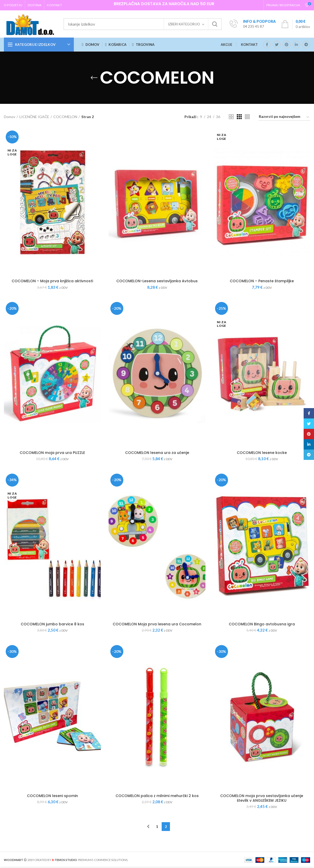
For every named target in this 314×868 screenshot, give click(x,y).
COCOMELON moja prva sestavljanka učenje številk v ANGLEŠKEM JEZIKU (262, 798)
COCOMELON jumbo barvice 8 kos (52, 624)
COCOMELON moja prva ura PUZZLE (52, 453)
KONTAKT (249, 45)
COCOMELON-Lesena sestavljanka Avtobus (157, 281)
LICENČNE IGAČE (34, 117)
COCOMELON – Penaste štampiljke (262, 281)
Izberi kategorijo (184, 24)
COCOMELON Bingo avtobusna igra (262, 624)
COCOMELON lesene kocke (262, 453)
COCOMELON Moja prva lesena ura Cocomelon (157, 624)
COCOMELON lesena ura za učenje (157, 453)
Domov (10, 117)
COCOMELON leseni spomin (52, 796)
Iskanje (215, 24)
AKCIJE (226, 45)
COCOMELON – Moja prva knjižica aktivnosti (52, 281)
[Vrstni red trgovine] (284, 117)
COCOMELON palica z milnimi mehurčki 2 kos (157, 796)
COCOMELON (65, 117)
